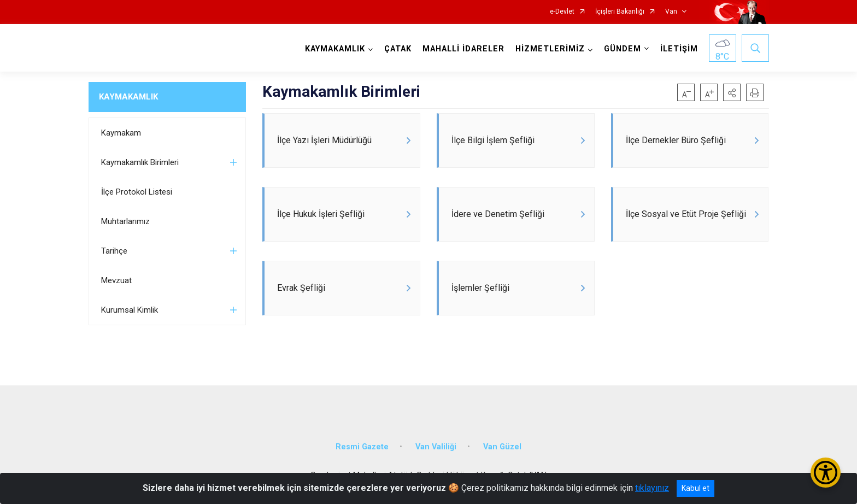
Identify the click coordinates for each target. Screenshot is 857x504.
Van (671, 12)
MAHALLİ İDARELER (463, 49)
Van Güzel (502, 447)
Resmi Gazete (362, 447)
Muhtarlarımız (125, 221)
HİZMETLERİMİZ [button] (550, 49)
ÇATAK (398, 49)
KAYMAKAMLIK (128, 97)
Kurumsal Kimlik (130, 310)
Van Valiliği (436, 447)
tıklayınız (652, 488)
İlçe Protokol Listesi (137, 192)
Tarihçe (114, 251)
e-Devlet (562, 12)
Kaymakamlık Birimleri (140, 162)
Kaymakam (121, 133)
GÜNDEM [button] (623, 49)
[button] (732, 92)
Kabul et (695, 488)
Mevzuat (116, 280)
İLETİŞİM (679, 49)
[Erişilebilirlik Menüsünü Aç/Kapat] (826, 473)
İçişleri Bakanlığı (620, 12)
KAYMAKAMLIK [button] (335, 49)
